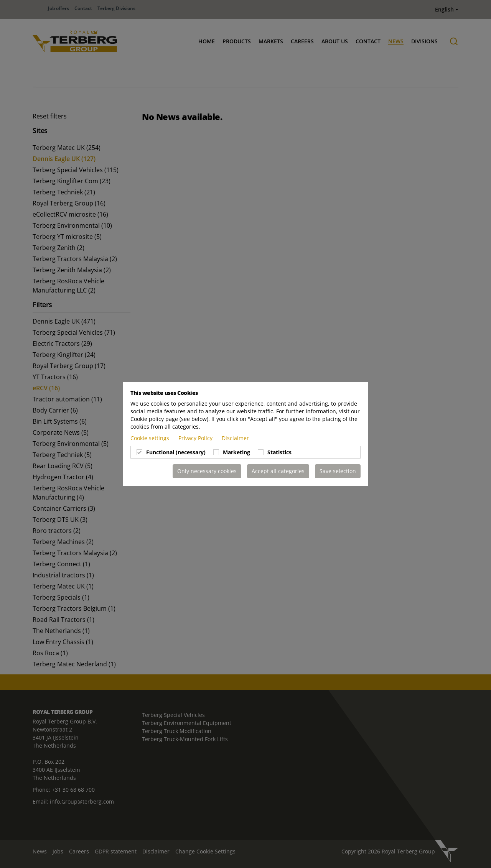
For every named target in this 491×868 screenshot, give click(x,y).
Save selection (338, 471)
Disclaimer (235, 438)
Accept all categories (278, 471)
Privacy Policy (196, 438)
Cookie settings (151, 438)
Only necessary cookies (207, 471)
